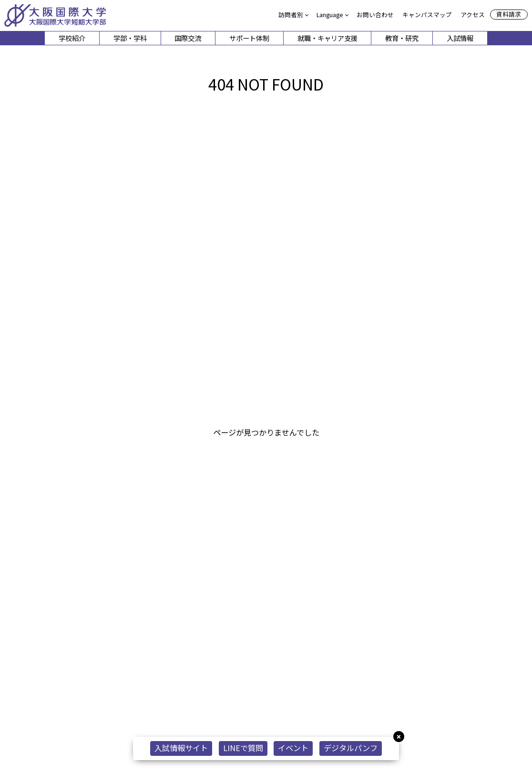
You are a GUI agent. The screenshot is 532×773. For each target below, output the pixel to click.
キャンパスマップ (427, 15)
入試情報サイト (181, 748)
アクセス (473, 15)
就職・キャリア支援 (327, 38)
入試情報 (460, 38)
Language (330, 15)
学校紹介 (72, 38)
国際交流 (188, 38)
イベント (293, 748)
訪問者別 (291, 15)
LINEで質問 (243, 748)
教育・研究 (402, 38)
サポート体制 (249, 38)
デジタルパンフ (351, 748)
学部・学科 (130, 38)
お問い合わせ (375, 15)
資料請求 (509, 14)
